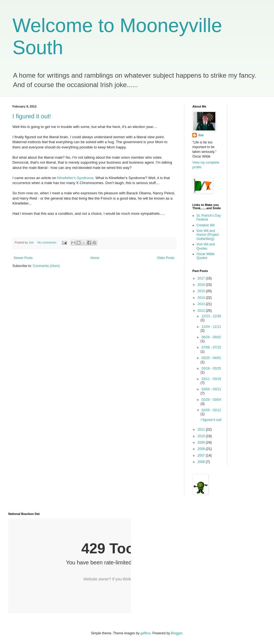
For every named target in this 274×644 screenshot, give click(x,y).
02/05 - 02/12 (211, 410)
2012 (202, 311)
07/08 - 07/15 (211, 347)
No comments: (47, 242)
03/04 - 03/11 (211, 389)
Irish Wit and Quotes (206, 246)
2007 (202, 455)
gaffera (145, 633)
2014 (202, 298)
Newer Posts (23, 258)
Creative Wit (205, 225)
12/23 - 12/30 (211, 316)
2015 (202, 291)
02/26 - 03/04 (211, 400)
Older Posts (166, 258)
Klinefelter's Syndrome (75, 178)
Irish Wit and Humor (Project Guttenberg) (208, 235)
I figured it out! (32, 116)
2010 (202, 436)
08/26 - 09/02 (211, 337)
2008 (202, 449)
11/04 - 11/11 (211, 327)
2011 (202, 430)
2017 (202, 278)
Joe (201, 135)
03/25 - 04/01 (211, 358)
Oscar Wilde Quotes (205, 256)
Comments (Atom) (46, 266)
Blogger (177, 633)
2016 (202, 285)
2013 (202, 304)
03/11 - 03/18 (211, 379)
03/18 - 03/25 (211, 368)
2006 (202, 462)
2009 (202, 443)
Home (95, 258)
